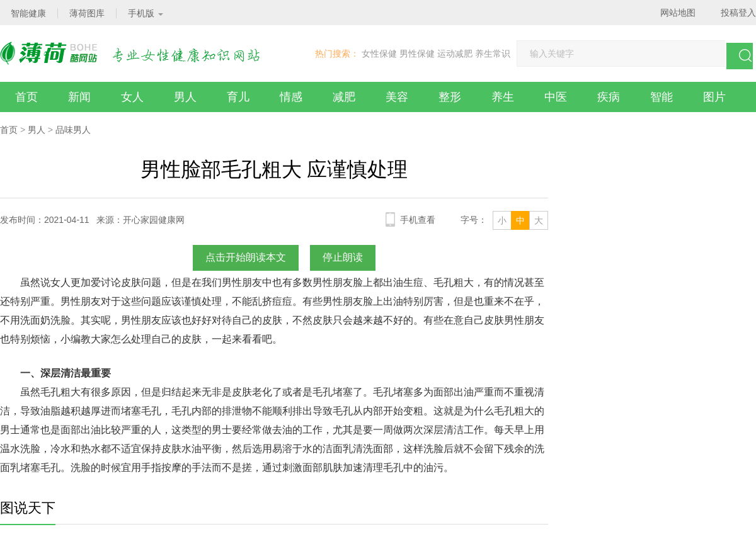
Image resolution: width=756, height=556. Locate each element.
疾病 (609, 97)
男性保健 (417, 54)
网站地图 (678, 13)
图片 (714, 97)
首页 (26, 97)
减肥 (344, 97)
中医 (556, 97)
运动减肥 (455, 54)
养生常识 (493, 54)
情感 (291, 97)
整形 (450, 97)
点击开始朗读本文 (246, 257)
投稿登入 (738, 13)
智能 (661, 97)
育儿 (238, 97)
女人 (132, 97)
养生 (503, 97)
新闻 (79, 97)
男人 (185, 97)
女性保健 (379, 54)
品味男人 (73, 130)
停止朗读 (343, 257)
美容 (397, 97)
